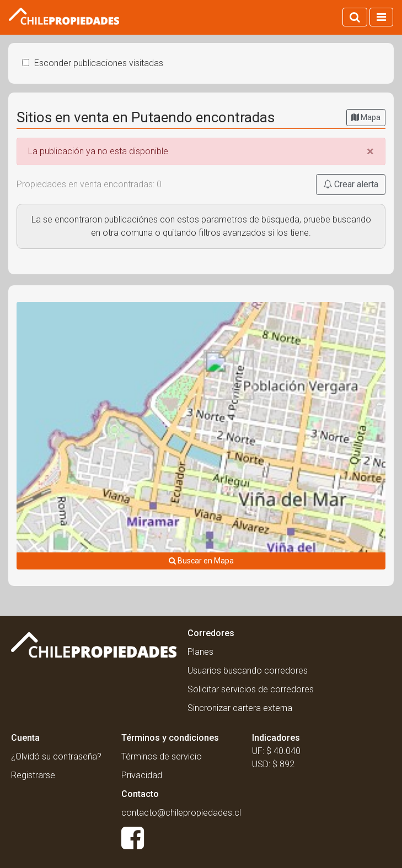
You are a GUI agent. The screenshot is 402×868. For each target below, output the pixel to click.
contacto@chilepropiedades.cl (181, 813)
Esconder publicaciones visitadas (93, 63)
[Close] (370, 151)
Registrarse (33, 775)
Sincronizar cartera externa (240, 708)
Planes (200, 652)
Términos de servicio (162, 756)
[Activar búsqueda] (355, 17)
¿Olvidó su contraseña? (56, 756)
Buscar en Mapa (201, 561)
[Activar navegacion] (381, 17)
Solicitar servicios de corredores (251, 689)
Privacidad (142, 775)
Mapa (366, 117)
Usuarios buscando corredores (248, 671)
